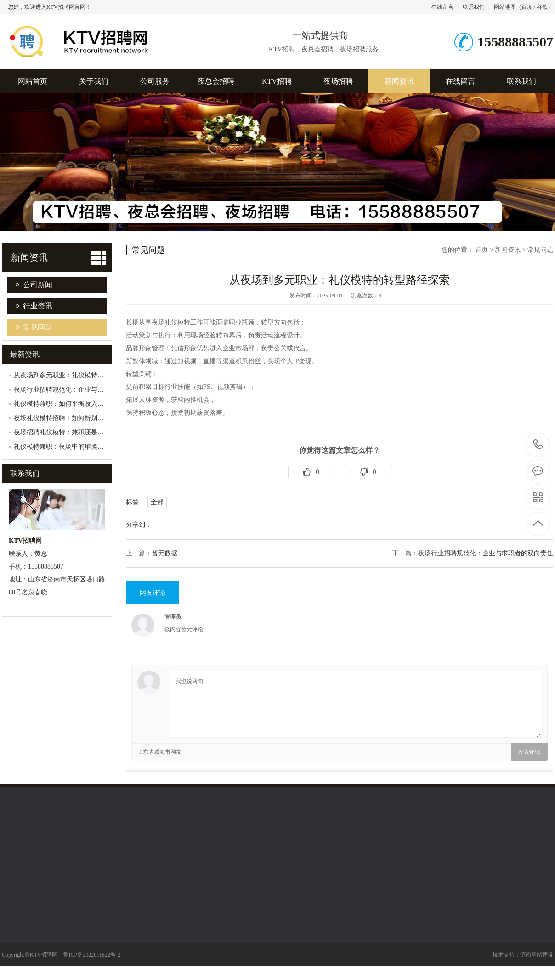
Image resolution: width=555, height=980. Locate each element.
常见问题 (38, 327)
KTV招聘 (277, 81)
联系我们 (474, 7)
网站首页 (33, 81)
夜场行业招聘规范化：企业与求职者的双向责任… (85, 390)
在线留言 (442, 7)
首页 (481, 250)
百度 (527, 7)
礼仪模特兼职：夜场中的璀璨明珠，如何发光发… (85, 447)
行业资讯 (38, 306)
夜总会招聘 (216, 81)
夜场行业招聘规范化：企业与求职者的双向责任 (486, 553)
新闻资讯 (399, 81)
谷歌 (542, 7)
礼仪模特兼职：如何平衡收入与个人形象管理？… (85, 404)
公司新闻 (38, 285)
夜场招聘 (338, 81)
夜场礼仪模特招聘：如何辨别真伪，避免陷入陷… (85, 418)
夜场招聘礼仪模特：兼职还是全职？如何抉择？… (85, 432)
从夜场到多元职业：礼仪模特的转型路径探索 (78, 375)
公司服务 (155, 81)
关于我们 (94, 81)
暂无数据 (164, 553)
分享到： (139, 525)
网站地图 (505, 7)
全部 (157, 502)
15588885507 (538, 445)
